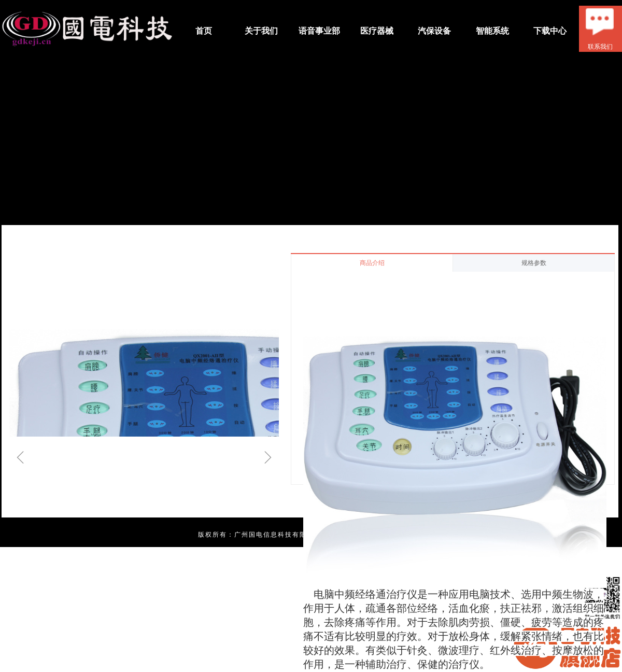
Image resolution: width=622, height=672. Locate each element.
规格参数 (534, 263)
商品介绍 (372, 263)
